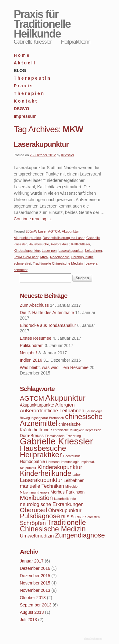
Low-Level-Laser (26, 257)
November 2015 (35, 583)
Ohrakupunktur (82, 257)
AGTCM (54, 231)
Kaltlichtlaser (81, 244)
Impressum (25, 116)
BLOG (20, 71)
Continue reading (33, 219)
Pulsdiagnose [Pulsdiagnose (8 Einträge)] (40, 516)
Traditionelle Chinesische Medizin (58, 263)
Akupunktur (70, 231)
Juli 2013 (28, 620)
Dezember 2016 (35, 568)
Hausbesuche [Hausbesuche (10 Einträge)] (43, 448)
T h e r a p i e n (29, 93)
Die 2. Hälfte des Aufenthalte (47, 313)
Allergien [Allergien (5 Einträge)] (65, 405)
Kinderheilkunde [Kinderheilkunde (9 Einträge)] (46, 473)
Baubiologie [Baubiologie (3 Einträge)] (94, 411)
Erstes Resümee (36, 338)
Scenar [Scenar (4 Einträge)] (77, 517)
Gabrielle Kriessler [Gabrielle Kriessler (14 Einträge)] (56, 441)
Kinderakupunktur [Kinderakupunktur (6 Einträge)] (60, 467)
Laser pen (49, 251)
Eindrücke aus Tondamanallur (48, 325)
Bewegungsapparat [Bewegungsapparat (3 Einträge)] (34, 418)
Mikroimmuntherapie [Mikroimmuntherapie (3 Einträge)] (35, 492)
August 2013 (32, 612)
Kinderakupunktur (27, 251)
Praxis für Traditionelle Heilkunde (42, 24)
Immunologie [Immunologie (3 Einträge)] (70, 462)
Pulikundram (32, 346)
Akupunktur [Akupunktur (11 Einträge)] (65, 398)
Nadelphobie (60, 257)
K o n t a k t (25, 101)
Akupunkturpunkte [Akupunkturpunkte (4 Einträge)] (37, 405)
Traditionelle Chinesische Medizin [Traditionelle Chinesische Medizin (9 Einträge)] (53, 526)
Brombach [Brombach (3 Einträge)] (57, 418)
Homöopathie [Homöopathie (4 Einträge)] (32, 461)
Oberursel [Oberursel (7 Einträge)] (33, 510)
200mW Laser (36, 231)
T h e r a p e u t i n (32, 78)
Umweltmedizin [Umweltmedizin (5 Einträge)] (37, 536)
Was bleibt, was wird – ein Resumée (54, 367)
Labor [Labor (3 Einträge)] (77, 475)
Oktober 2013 (33, 598)
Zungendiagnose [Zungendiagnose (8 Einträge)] (80, 535)
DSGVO (22, 109)
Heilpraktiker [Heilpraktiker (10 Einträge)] (41, 455)
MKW (44, 257)
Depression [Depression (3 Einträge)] (93, 430)
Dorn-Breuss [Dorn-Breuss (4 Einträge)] (32, 436)
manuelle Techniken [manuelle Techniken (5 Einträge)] (42, 486)
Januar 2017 (32, 561)
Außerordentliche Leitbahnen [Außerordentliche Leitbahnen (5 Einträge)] (52, 411)
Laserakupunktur (41, 144)
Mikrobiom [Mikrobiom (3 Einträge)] (73, 487)
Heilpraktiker (60, 244)
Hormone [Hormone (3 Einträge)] (53, 462)
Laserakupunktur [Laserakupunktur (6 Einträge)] (41, 480)
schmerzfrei (22, 263)
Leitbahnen (93, 251)
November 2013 (35, 590)
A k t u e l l (24, 63)
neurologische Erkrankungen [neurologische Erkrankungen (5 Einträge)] (52, 504)
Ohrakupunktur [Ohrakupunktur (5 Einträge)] (65, 510)
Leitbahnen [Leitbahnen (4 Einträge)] (74, 480)
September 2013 (36, 605)
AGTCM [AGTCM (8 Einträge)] (32, 398)
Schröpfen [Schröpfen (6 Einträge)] (33, 523)
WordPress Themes (94, 639)
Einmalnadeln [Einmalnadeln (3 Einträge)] (55, 436)
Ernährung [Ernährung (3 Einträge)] (73, 436)
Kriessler (68, 155)
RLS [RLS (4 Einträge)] (65, 517)
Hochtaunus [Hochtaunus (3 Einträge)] (72, 456)
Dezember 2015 (35, 576)
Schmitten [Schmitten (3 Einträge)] (92, 517)
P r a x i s (23, 86)
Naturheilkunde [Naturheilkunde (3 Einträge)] (65, 499)
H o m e (22, 55)
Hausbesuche (39, 244)
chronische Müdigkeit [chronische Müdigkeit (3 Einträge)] (68, 430)
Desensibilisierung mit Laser (64, 238)
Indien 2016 (31, 360)
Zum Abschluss (34, 305)
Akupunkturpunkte (27, 238)
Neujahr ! (29, 353)
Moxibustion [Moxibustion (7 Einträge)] (36, 498)
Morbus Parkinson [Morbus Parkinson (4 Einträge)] (67, 492)
